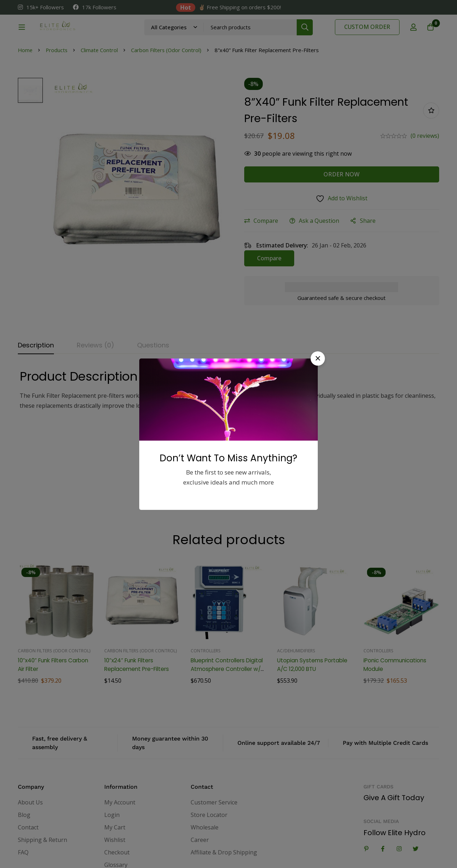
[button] (318, 358)
